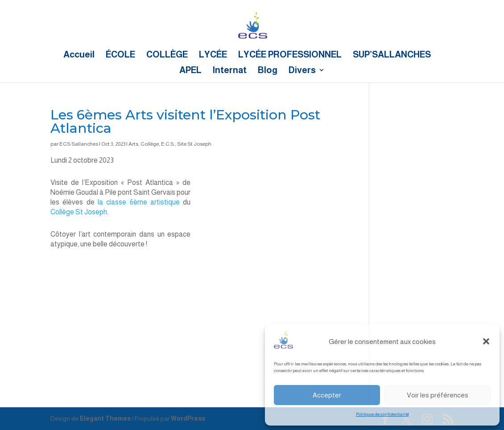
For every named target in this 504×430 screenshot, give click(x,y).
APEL (190, 71)
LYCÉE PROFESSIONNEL (290, 55)
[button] (486, 341)
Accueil (79, 55)
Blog (268, 71)
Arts (133, 144)
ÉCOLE (120, 55)
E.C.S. (168, 144)
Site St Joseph (194, 144)
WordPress (188, 418)
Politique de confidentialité (382, 414)
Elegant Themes (105, 418)
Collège (150, 144)
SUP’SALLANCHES (392, 55)
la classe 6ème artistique (137, 202)
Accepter (327, 395)
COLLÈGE (167, 55)
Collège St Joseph (79, 212)
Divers (302, 71)
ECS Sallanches (79, 144)
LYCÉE (213, 55)
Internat (230, 71)
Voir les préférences (438, 395)
